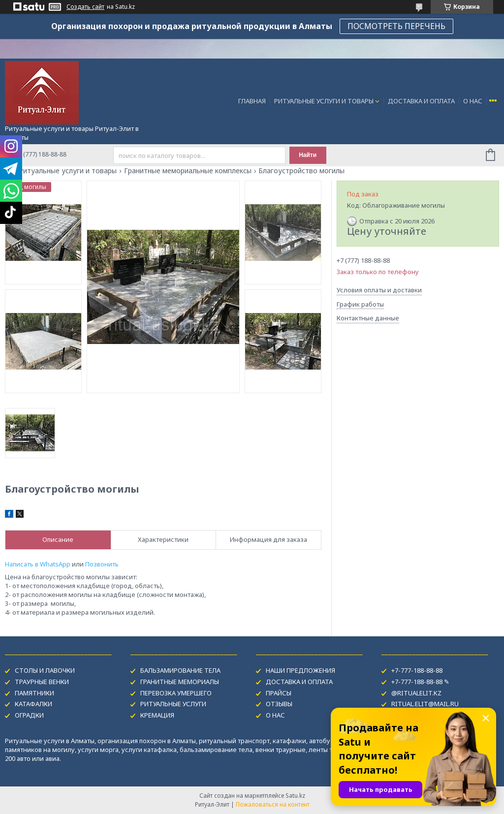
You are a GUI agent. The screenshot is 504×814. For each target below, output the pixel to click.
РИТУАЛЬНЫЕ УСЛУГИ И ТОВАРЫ (324, 101)
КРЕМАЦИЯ (157, 715)
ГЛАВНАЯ (252, 101)
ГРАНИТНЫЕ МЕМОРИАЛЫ (180, 682)
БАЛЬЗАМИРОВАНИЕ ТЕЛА (180, 670)
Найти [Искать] (308, 155)
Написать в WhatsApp (38, 564)
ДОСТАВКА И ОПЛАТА (421, 101)
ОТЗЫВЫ (279, 704)
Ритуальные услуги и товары (68, 171)
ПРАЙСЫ (279, 693)
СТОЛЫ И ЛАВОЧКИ (45, 670)
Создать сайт (85, 7)
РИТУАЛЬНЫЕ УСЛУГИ (173, 704)
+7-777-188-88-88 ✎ (420, 682)
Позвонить (102, 564)
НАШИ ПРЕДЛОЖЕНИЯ (300, 670)
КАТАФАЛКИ (33, 704)
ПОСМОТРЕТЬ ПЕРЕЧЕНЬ (396, 26)
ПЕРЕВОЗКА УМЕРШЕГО (176, 693)
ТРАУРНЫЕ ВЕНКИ (42, 682)
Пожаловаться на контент (273, 804)
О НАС (473, 101)
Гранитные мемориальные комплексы (188, 171)
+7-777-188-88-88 (417, 670)
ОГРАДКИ (29, 715)
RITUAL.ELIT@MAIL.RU (425, 704)
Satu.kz (295, 796)
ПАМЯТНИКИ (34, 693)
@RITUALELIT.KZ (416, 693)
